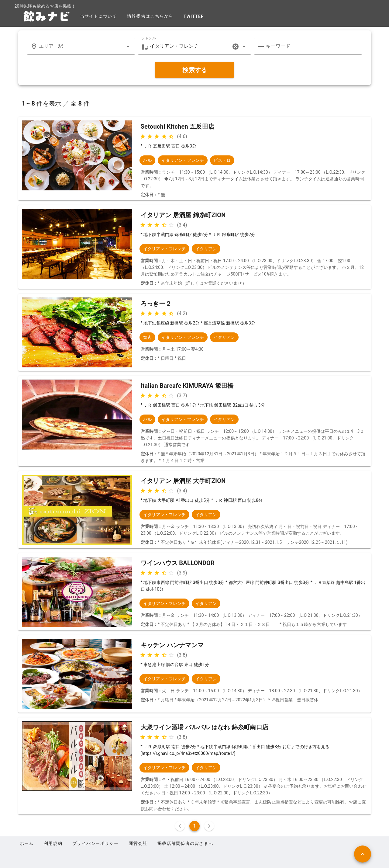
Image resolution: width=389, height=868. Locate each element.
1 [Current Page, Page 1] (195, 826)
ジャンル (149, 38)
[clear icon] (236, 47)
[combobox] (81, 46)
